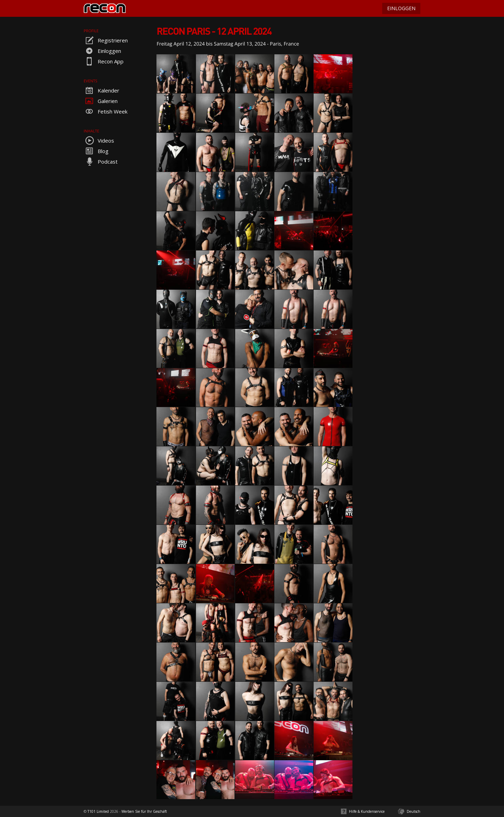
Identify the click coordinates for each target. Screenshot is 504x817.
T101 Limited (98, 811)
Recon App (104, 61)
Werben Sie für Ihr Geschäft (144, 811)
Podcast (101, 162)
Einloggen (102, 51)
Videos (99, 140)
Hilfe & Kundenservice (367, 811)
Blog (96, 151)
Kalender (101, 90)
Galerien (101, 101)
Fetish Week (106, 111)
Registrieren (106, 40)
